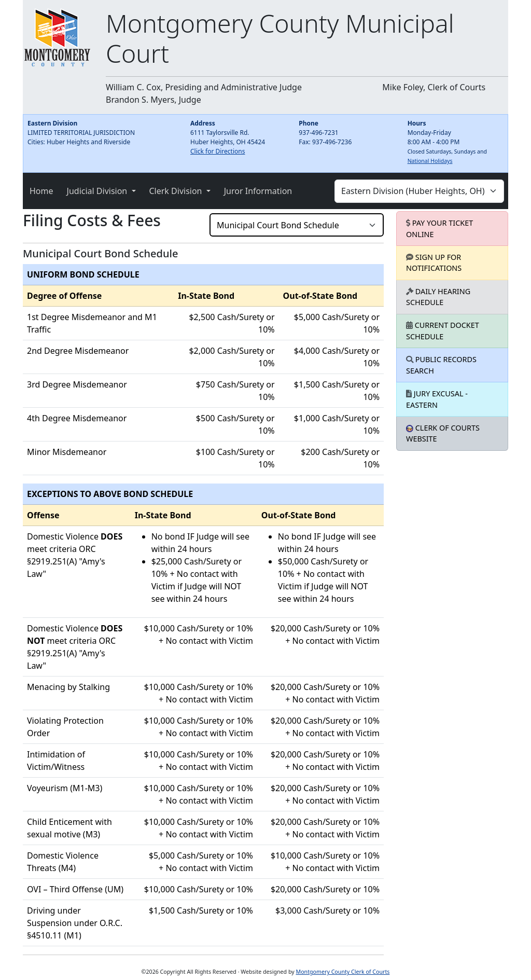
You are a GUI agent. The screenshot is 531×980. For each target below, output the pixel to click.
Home (41, 191)
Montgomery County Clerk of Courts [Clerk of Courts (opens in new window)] (343, 972)
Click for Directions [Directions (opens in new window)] (218, 151)
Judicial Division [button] (98, 191)
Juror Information (258, 191)
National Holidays (430, 161)
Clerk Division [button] (177, 191)
